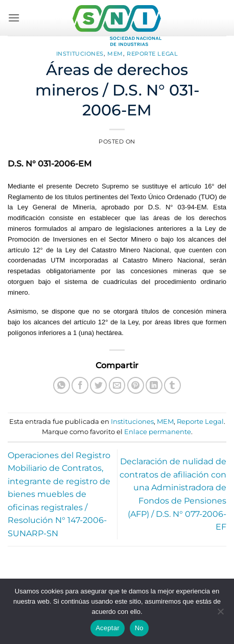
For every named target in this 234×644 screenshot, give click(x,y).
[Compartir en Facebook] (80, 385)
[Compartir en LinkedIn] (154, 385)
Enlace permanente (158, 432)
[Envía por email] (117, 385)
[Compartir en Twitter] (98, 385)
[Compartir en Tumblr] (172, 385)
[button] (14, 18)
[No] (220, 614)
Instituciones (80, 54)
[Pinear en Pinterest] (136, 385)
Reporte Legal (152, 54)
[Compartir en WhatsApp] (62, 385)
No (139, 628)
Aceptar (108, 628)
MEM (115, 54)
